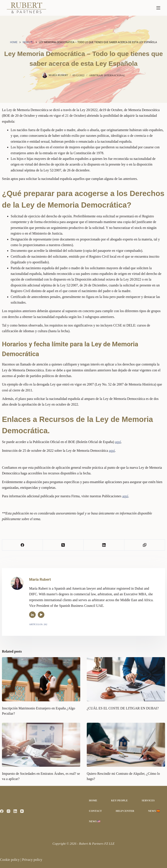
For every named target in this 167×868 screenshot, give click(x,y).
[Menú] (158, 8)
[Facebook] (23, 545)
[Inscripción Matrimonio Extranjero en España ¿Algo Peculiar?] (41, 679)
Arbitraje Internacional (107, 75)
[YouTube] (22, 811)
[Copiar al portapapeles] (145, 545)
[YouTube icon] (41, 615)
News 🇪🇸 (154, 811)
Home (93, 800)
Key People (119, 800)
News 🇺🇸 (95, 821)
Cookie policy (10, 860)
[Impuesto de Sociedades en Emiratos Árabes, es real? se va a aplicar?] (41, 745)
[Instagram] (8, 811)
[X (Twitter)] (63, 545)
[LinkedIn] (104, 545)
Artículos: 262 (38, 624)
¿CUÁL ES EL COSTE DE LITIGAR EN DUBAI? (123, 708)
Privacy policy (32, 860)
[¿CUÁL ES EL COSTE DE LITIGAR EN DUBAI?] (126, 679)
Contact (95, 811)
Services (148, 800)
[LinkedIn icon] (32, 615)
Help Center (125, 811)
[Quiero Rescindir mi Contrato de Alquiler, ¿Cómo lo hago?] (126, 745)
